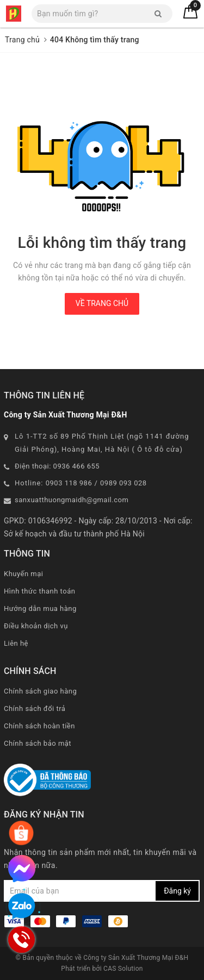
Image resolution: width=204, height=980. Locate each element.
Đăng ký (177, 891)
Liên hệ (16, 643)
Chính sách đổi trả (35, 709)
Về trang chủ (102, 303)
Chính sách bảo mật (38, 743)
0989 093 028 (123, 483)
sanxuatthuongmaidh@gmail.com (72, 500)
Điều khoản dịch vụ (36, 626)
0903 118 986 (69, 483)
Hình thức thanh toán (39, 591)
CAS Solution (123, 969)
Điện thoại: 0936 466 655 (57, 466)
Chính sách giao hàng (40, 691)
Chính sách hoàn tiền (39, 726)
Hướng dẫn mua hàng (40, 608)
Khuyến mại (23, 574)
